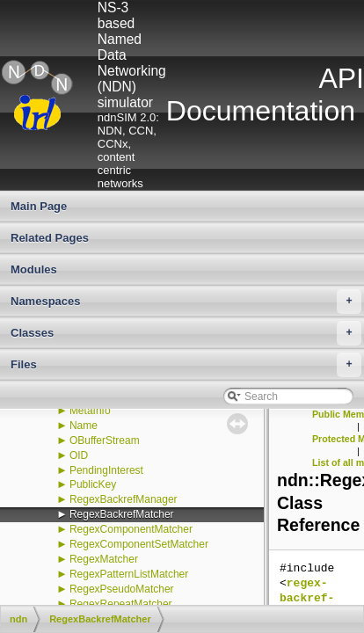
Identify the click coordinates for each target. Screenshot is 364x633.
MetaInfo (90, 411)
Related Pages (50, 238)
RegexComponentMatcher (131, 529)
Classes (186, 333)
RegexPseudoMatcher (122, 589)
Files (186, 365)
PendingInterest (106, 470)
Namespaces (186, 302)
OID (79, 455)
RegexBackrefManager (124, 499)
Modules (34, 269)
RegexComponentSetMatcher (139, 544)
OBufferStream (105, 440)
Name (84, 426)
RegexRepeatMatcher (121, 604)
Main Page (39, 206)
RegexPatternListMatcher (129, 574)
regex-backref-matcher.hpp (317, 599)
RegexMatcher (104, 559)
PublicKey (93, 484)
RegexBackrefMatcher (122, 514)
